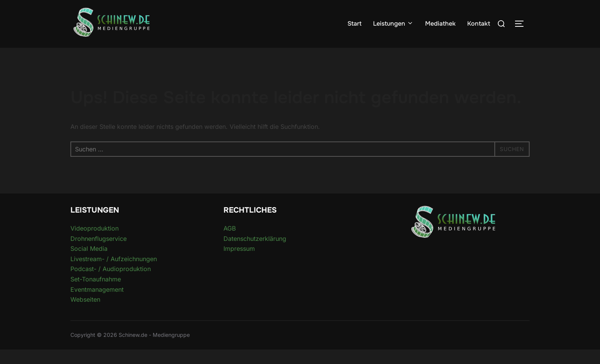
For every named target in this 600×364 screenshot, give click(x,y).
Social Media (89, 263)
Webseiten (85, 314)
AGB (230, 243)
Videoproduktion (95, 243)
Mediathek (440, 24)
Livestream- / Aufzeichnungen (114, 273)
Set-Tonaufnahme (96, 294)
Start (355, 24)
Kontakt (479, 24)
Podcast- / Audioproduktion (111, 284)
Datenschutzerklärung (255, 253)
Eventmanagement (97, 304)
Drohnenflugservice (99, 253)
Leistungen (393, 24)
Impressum (239, 263)
